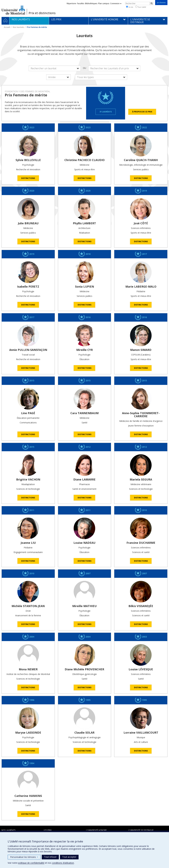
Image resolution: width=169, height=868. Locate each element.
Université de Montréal (13, 10)
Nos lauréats (18, 27)
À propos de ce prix (142, 112)
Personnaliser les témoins (24, 857)
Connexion (116, 3)
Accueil (7, 27)
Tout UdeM (141, 7)
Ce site (130, 7)
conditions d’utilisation (63, 863)
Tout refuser (50, 857)
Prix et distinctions (42, 13)
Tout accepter (69, 857)
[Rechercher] (152, 3)
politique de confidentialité (31, 863)
